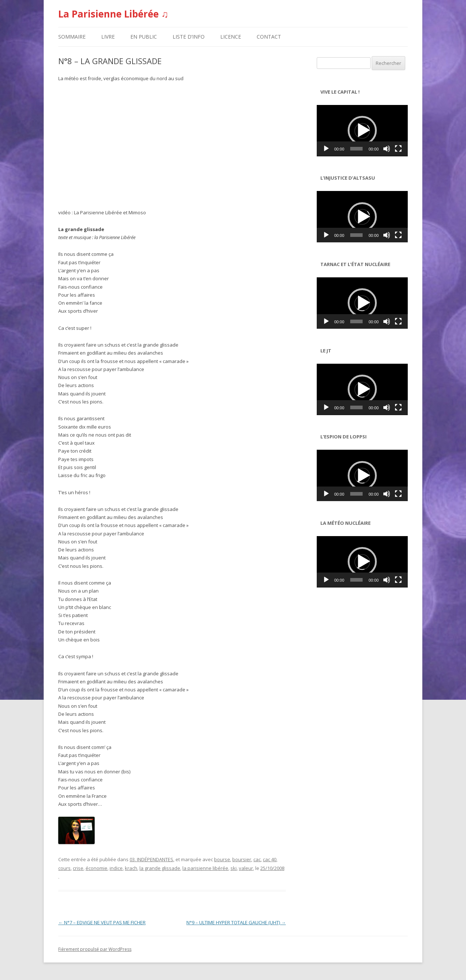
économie (96, 868)
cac (257, 859)
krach (131, 868)
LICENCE (231, 37)
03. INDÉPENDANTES (151, 859)
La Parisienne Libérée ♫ (113, 14)
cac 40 (270, 859)
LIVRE (108, 37)
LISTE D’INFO (189, 37)
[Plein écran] (398, 149)
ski (234, 868)
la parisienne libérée (205, 868)
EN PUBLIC (144, 37)
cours (64, 868)
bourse (222, 859)
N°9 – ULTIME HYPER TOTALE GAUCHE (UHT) (236, 922)
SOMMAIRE (72, 37)
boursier (242, 859)
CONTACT (269, 37)
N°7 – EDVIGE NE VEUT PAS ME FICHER (102, 922)
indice (116, 868)
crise (78, 868)
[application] (362, 131)
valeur (246, 868)
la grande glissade (160, 868)
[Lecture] (326, 149)
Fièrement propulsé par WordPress (95, 949)
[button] (362, 130)
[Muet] (387, 149)
